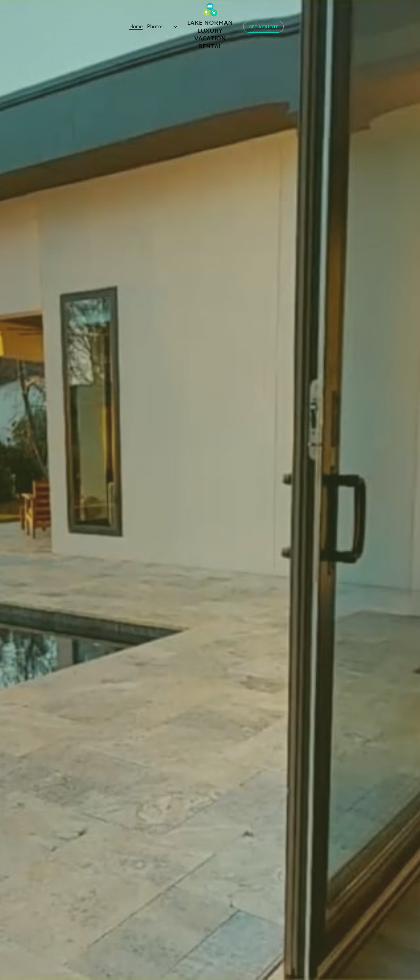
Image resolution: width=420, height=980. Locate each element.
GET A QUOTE (263, 27)
